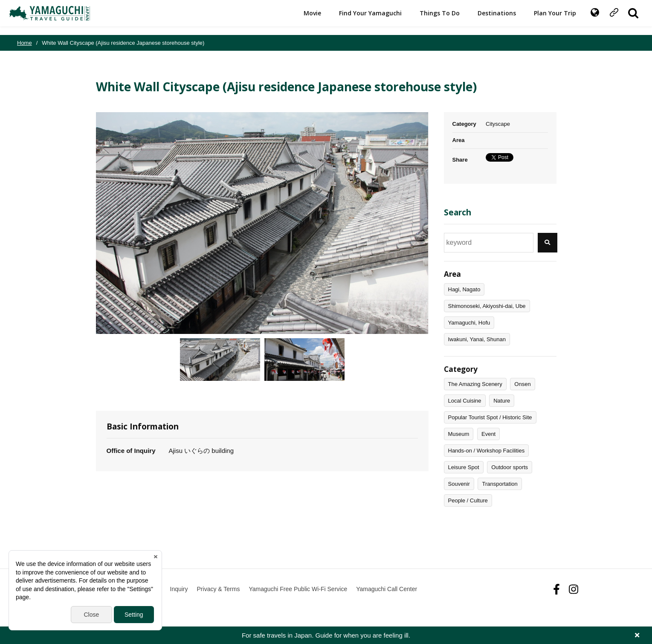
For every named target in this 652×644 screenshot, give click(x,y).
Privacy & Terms (219, 589)
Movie (305, 17)
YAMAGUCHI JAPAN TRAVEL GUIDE (58, 17)
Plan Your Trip (547, 17)
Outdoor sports (510, 467)
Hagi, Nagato (464, 289)
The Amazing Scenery (475, 384)
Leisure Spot (464, 467)
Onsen (522, 384)
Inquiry (179, 589)
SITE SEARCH (626, 17)
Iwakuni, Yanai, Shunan (477, 339)
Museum (459, 434)
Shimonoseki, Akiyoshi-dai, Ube (487, 306)
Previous (90, 223)
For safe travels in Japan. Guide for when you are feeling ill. (326, 635)
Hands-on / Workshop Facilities (487, 451)
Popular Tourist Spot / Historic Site (490, 417)
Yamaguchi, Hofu (469, 323)
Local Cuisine (465, 401)
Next (435, 223)
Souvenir (459, 484)
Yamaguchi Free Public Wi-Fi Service (298, 589)
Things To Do (432, 17)
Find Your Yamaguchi (363, 17)
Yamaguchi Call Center (387, 589)
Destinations (489, 17)
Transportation (500, 484)
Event (488, 434)
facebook (556, 589)
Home (25, 43)
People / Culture (468, 500)
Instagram (574, 589)
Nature (502, 401)
